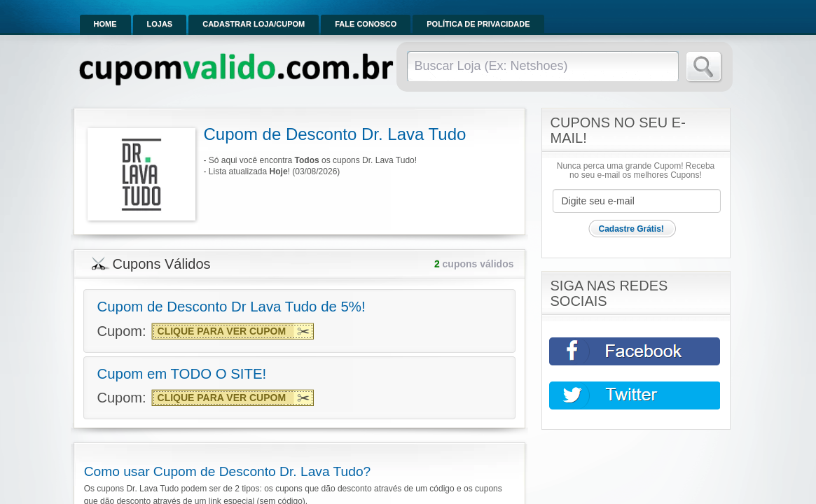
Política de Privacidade (478, 24)
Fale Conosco (366, 24)
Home (105, 24)
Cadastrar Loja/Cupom (254, 24)
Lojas (160, 24)
